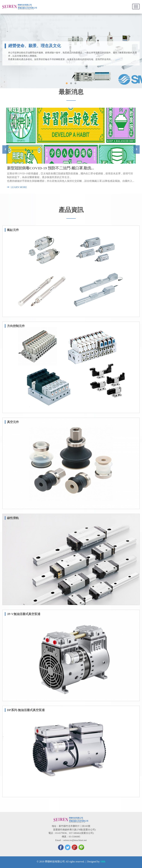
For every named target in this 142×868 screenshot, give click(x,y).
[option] (71, 150)
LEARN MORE (17, 187)
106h (103, 862)
